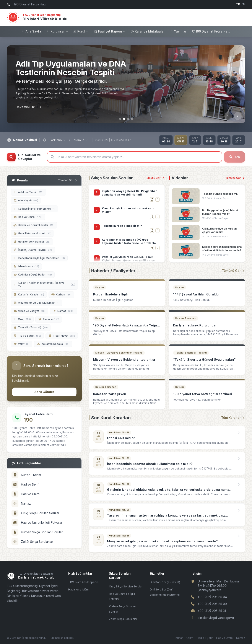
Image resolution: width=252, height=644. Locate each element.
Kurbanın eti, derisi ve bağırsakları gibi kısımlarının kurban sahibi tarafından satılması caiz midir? (129, 193)
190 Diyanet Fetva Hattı (211, 31)
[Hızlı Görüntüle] (158, 199)
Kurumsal (57, 31)
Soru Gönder (44, 392)
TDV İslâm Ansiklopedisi (84, 582)
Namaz (241, 638)
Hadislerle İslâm (78, 589)
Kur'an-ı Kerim (184, 638)
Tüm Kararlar (233, 418)
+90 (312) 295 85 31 (212, 611)
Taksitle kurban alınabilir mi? (122, 243)
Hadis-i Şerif (205, 638)
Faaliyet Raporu (110, 31)
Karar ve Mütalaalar (148, 31)
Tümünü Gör (155, 178)
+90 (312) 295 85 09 (212, 604)
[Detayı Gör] (152, 199)
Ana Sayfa (31, 31)
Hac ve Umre (224, 638)
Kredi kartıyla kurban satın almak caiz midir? (128, 227)
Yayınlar (178, 31)
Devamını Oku (29, 107)
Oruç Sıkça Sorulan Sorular (126, 586)
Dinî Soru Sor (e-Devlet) (165, 582)
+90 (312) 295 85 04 (212, 597)
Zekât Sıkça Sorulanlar (123, 619)
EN (243, 4)
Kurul (81, 31)
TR (238, 4)
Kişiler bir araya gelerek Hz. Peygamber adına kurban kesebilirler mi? (129, 210)
